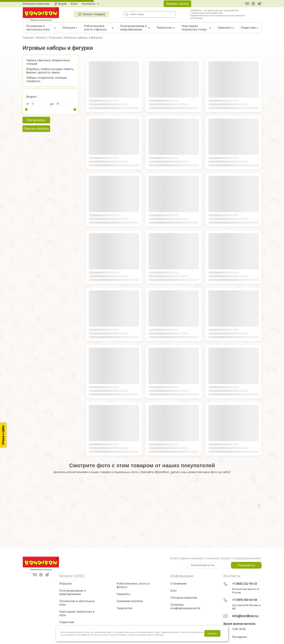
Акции (60, 4)
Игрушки (69, 28)
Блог (74, 4)
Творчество (164, 28)
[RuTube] (253, 4)
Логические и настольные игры (38, 28)
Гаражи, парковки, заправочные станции (48, 62)
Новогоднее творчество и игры (194, 28)
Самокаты (225, 28)
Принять (212, 633)
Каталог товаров (91, 14)
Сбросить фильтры (36, 129)
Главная (28, 38)
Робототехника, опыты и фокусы (95, 28)
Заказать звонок (177, 4)
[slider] (26, 109)
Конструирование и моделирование (133, 28)
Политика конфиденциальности (185, 606)
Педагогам (248, 28)
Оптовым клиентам (36, 4)
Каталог (41, 38)
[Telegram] (259, 4)
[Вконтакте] (247, 4)
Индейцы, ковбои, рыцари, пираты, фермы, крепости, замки (50, 71)
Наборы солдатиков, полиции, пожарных (47, 79)
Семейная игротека (130, 601)
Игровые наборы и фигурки (83, 38)
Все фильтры (36, 120)
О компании (178, 584)
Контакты (89, 4)
